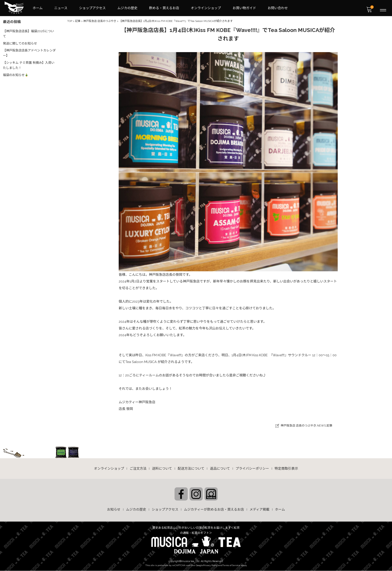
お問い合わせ (278, 8)
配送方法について (191, 469)
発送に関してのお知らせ (20, 42)
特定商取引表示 (286, 469)
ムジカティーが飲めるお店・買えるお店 (214, 510)
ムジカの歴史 (127, 8)
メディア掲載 (260, 510)
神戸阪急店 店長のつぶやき (298, 426)
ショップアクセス (92, 8)
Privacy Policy (210, 565)
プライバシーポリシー (252, 469)
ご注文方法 (138, 469)
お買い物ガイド (244, 8)
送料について (162, 469)
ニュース (61, 8)
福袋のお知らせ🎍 (16, 72)
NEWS (321, 426)
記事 (329, 426)
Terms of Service (231, 565)
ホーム (38, 8)
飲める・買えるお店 (164, 8)
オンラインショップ (206, 8)
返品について (220, 469)
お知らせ (114, 510)
